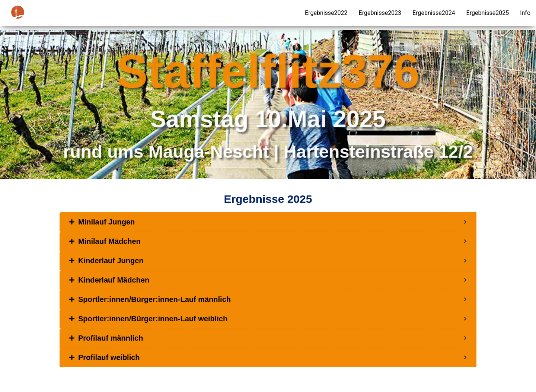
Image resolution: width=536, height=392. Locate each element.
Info (525, 13)
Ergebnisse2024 (434, 13)
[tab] (268, 222)
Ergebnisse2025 (488, 13)
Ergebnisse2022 (326, 13)
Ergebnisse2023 (380, 13)
